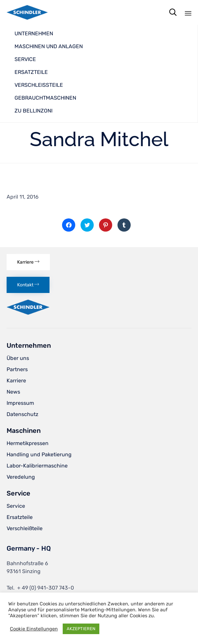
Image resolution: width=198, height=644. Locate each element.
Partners (17, 369)
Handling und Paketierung (39, 454)
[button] (28, 262)
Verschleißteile (25, 528)
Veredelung (21, 477)
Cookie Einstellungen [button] (34, 629)
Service (16, 506)
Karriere (16, 381)
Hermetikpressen (28, 443)
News (13, 392)
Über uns (18, 358)
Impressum (20, 403)
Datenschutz (22, 414)
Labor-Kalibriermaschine (37, 466)
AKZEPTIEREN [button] (81, 629)
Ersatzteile (20, 517)
